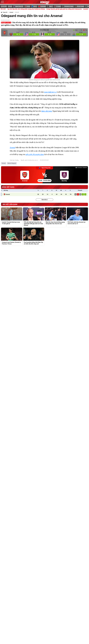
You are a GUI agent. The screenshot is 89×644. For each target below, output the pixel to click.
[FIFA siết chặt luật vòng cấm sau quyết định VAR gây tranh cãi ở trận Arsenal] (34, 217)
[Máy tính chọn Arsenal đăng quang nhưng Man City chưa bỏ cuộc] (55, 217)
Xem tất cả (44, 200)
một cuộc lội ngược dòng (35, 154)
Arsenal (12, 147)
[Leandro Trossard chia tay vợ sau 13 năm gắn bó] (12, 217)
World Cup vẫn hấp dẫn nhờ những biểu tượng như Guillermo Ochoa (28, 9)
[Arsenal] (11, 12)
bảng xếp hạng (47, 111)
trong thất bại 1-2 (50, 92)
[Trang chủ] (4, 12)
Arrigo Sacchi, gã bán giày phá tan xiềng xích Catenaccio (68, 9)
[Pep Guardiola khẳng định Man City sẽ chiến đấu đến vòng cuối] (34, 237)
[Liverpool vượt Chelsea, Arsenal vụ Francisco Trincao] (12, 237)
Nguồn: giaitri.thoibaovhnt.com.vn (29, 160)
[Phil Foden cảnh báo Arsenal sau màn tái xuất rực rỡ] (77, 217)
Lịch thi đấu (4, 6)
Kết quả (10, 6)
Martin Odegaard (12, 163)
